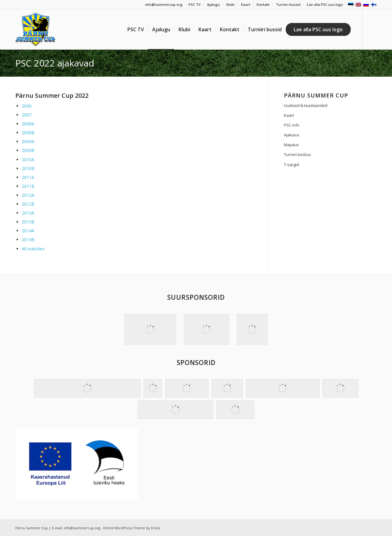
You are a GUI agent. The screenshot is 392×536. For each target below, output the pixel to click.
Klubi (230, 4)
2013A (28, 213)
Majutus (291, 145)
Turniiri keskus (298, 154)
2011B (28, 186)
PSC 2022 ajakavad (55, 63)
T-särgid (291, 165)
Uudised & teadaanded (306, 105)
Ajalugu (213, 4)
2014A (28, 231)
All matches (33, 249)
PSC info (292, 125)
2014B (28, 239)
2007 (27, 115)
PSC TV (195, 4)
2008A (28, 124)
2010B (28, 168)
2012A (28, 195)
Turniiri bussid (288, 4)
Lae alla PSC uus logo (325, 4)
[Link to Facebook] (372, 29)
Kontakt (263, 4)
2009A (28, 141)
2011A (28, 177)
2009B (28, 150)
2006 (27, 106)
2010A (28, 160)
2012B (28, 204)
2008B (28, 133)
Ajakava (291, 135)
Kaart (246, 4)
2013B (28, 222)
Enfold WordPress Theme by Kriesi (132, 528)
